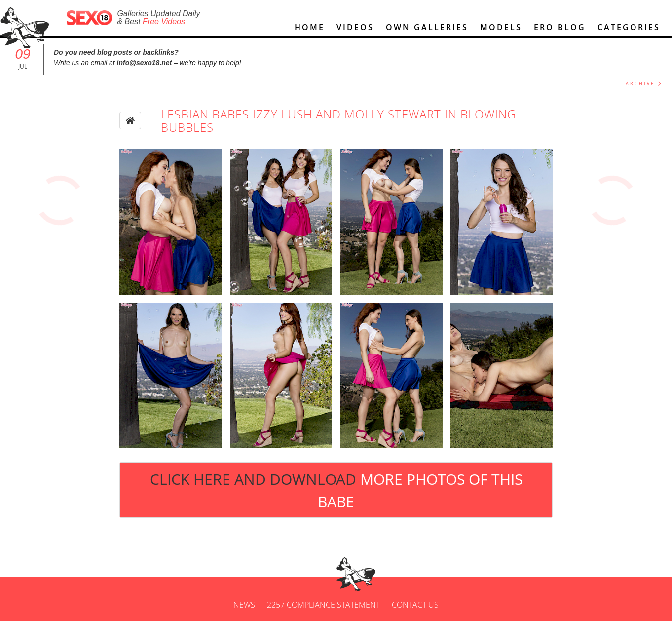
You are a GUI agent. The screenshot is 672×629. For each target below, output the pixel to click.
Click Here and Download (336, 498)
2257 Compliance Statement (323, 613)
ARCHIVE (640, 92)
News (244, 613)
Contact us (415, 613)
